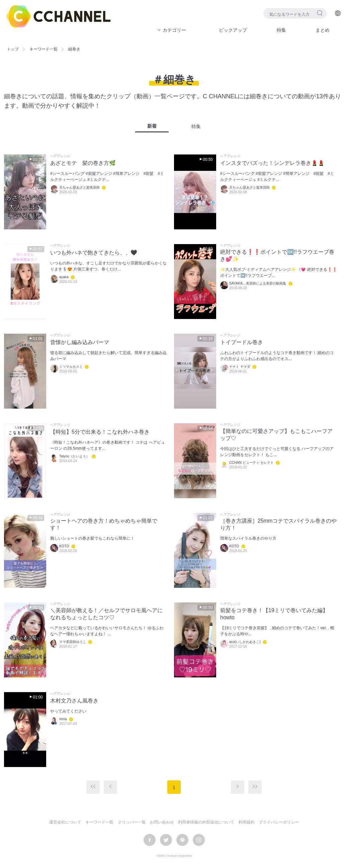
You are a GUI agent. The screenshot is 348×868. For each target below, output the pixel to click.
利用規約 (247, 822)
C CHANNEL (59, 16)
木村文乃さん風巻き (74, 701)
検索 (320, 13)
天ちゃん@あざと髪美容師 (79, 187)
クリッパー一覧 (132, 822)
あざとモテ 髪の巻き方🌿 (83, 163)
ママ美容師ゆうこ (73, 642)
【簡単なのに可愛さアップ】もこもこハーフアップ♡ (276, 435)
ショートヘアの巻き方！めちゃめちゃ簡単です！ (104, 524)
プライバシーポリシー (279, 822)
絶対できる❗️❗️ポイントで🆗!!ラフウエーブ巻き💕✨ (277, 255)
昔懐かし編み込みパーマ (80, 342)
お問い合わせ (162, 822)
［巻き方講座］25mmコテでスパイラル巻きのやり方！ (278, 524)
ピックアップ (233, 30)
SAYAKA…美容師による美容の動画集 (258, 283)
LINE (182, 840)
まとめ (323, 30)
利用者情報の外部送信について (206, 822)
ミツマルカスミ (71, 367)
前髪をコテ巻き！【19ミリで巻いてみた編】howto (274, 614)
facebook (150, 840)
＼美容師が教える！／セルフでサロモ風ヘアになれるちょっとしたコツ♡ (106, 614)
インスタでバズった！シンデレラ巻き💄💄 (272, 163)
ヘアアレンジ (60, 156)
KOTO (64, 546)
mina (63, 719)
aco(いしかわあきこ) (245, 642)
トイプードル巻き (242, 342)
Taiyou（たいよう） (74, 456)
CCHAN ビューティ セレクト (251, 463)
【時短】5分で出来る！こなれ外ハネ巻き (100, 432)
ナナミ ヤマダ (240, 367)
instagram (199, 840)
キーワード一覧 (43, 49)
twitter (166, 840)
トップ (13, 49)
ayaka (64, 277)
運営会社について (65, 822)
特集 (281, 30)
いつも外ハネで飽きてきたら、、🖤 (94, 253)
